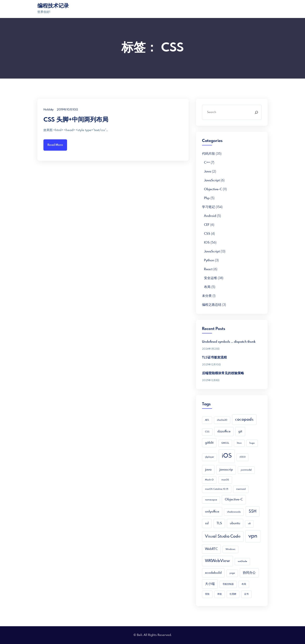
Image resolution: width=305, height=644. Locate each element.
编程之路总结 (212, 305)
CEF (207, 225)
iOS (207, 243)
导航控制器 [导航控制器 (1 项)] (228, 584)
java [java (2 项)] (208, 470)
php (207, 198)
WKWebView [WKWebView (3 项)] (217, 561)
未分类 (207, 296)
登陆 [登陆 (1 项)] (207, 594)
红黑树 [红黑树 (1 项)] (233, 594)
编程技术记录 (53, 6)
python (209, 260)
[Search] (256, 112)
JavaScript (212, 180)
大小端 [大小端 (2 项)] (210, 584)
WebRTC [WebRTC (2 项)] (211, 549)
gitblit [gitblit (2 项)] (209, 443)
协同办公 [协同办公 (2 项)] (249, 573)
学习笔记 (208, 207)
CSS (207, 234)
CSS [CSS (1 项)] (207, 432)
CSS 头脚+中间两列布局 (76, 120)
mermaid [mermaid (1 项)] (241, 489)
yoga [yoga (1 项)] (232, 573)
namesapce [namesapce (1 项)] (211, 500)
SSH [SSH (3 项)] (252, 511)
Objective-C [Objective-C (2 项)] (234, 500)
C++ (207, 163)
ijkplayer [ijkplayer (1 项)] (209, 457)
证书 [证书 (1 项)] (246, 594)
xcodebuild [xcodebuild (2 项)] (213, 573)
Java (208, 172)
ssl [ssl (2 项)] (207, 523)
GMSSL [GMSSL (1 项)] (225, 443)
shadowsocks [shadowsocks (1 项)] (234, 512)
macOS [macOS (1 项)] (225, 480)
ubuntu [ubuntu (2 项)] (235, 523)
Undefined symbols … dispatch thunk (229, 342)
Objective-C (213, 189)
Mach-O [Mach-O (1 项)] (209, 480)
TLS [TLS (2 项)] (219, 523)
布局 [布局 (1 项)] (244, 584)
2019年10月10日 (67, 110)
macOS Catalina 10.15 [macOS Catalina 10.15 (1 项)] (217, 489)
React (208, 269)
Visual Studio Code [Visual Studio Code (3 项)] (223, 536)
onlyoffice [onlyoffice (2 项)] (212, 512)
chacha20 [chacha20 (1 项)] (222, 420)
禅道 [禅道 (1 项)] (220, 594)
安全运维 (210, 278)
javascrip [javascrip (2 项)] (226, 470)
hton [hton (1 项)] (239, 443)
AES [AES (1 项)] (207, 420)
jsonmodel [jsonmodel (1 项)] (246, 470)
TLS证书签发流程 (214, 358)
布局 (207, 287)
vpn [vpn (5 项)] (253, 536)
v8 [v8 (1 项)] (249, 524)
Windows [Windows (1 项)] (230, 549)
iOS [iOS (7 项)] (227, 456)
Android (210, 216)
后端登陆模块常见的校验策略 (223, 373)
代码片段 (208, 154)
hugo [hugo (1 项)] (252, 443)
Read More (55, 145)
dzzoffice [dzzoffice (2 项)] (224, 431)
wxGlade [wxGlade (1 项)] (242, 562)
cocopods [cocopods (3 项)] (244, 420)
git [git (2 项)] (240, 431)
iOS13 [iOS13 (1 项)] (242, 457)
